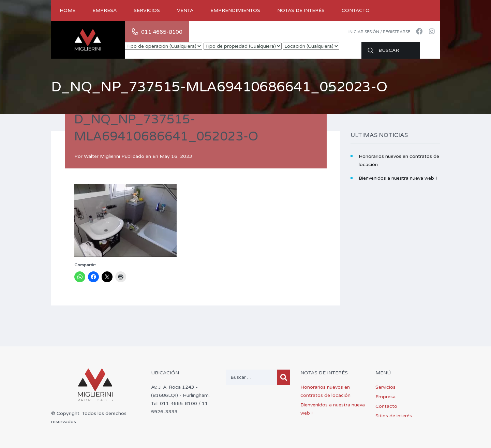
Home (68, 10)
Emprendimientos (235, 10)
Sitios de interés (394, 416)
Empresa (105, 10)
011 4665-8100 (162, 32)
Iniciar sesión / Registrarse (379, 32)
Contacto (356, 10)
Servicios (147, 10)
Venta (185, 10)
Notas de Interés (301, 10)
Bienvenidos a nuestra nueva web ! (398, 178)
